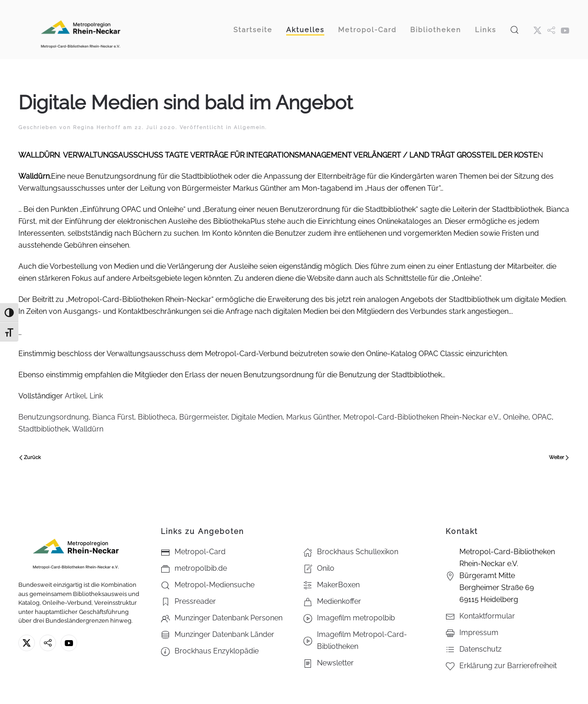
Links (486, 30)
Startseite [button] (253, 30)
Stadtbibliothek (44, 429)
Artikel (75, 396)
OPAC (542, 417)
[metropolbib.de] (48, 643)
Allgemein (249, 128)
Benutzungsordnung (54, 417)
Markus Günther (313, 417)
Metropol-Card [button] (367, 30)
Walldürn (88, 429)
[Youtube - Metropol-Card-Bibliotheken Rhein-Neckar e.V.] (565, 30)
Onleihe (516, 417)
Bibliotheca (157, 417)
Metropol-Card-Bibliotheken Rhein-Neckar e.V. (421, 417)
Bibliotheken (436, 30)
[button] (514, 30)
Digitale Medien (257, 417)
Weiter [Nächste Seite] (559, 457)
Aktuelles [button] (305, 30)
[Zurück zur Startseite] (80, 30)
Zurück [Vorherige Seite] (30, 457)
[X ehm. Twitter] (537, 30)
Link (96, 396)
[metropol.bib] (551, 30)
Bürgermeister (203, 417)
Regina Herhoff (97, 128)
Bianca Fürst (113, 417)
